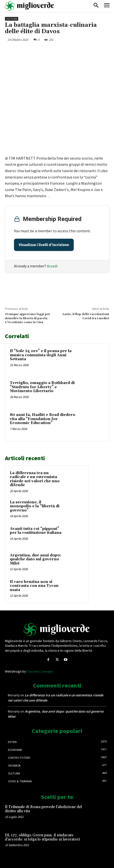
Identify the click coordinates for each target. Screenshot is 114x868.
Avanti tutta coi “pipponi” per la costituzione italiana (36, 531)
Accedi (52, 266)
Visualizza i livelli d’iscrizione (44, 245)
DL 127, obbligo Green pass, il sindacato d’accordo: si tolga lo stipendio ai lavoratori (42, 837)
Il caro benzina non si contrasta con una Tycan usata (34, 586)
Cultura (12, 19)
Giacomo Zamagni (40, 671)
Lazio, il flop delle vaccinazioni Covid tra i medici (86, 316)
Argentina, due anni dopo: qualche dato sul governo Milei (35, 559)
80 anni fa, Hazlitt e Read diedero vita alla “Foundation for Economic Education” (43, 419)
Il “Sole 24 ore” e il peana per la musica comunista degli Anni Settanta (41, 355)
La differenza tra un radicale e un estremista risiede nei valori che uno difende (35, 479)
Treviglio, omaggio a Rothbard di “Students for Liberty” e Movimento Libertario (42, 387)
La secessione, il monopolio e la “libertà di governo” (35, 506)
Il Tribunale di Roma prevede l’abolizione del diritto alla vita (43, 809)
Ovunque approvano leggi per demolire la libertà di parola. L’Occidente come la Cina (28, 318)
